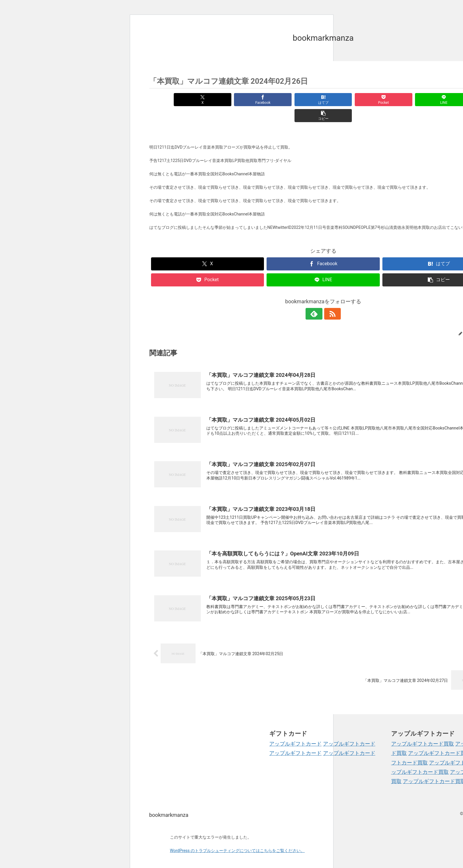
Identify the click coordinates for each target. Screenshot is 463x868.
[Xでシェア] (177, 100)
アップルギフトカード (295, 728)
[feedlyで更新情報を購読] (317, 298)
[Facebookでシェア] (235, 100)
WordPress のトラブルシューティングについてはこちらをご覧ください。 (237, 835)
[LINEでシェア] (411, 100)
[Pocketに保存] (352, 100)
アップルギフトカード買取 (423, 728)
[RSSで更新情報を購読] (330, 298)
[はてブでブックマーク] (294, 100)
